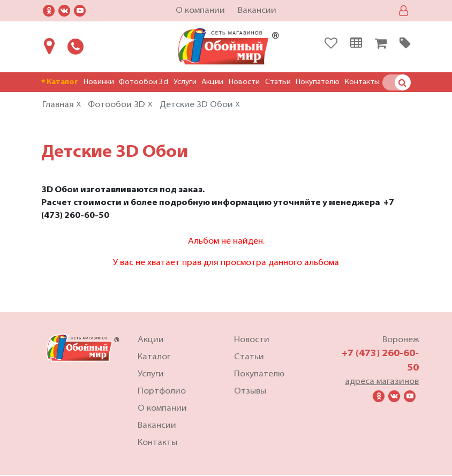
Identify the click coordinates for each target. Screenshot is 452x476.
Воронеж (401, 341)
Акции (212, 82)
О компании (200, 11)
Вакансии (257, 11)
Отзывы (250, 392)
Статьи (278, 82)
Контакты (362, 82)
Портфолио (162, 392)
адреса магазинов (382, 383)
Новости (244, 82)
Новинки (99, 82)
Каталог (60, 82)
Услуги (185, 82)
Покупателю (318, 82)
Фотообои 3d (144, 82)
